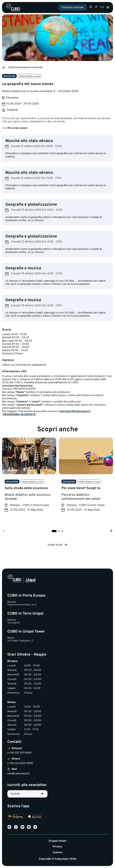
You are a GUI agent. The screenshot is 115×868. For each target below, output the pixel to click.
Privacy (57, 847)
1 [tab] (54, 531)
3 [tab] (62, 531)
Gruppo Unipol (57, 841)
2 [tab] (59, 531)
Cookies (58, 853)
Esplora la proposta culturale (22, 67)
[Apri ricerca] (91, 7)
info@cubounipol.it (18, 774)
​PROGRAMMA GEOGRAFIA (19, 415)
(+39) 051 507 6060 (19, 753)
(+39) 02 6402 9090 (20, 763)
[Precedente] (4, 531)
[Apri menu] (108, 7)
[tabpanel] (29, 477)
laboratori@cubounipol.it (75, 411)
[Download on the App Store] (35, 817)
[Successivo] (111, 531)
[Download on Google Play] (16, 817)
